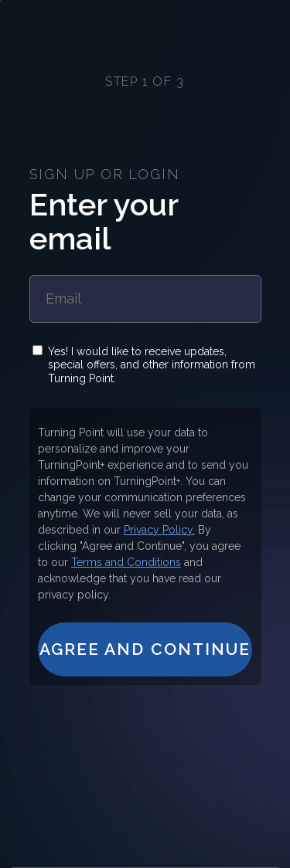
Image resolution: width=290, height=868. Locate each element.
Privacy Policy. (159, 530)
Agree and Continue (145, 649)
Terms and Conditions (126, 562)
